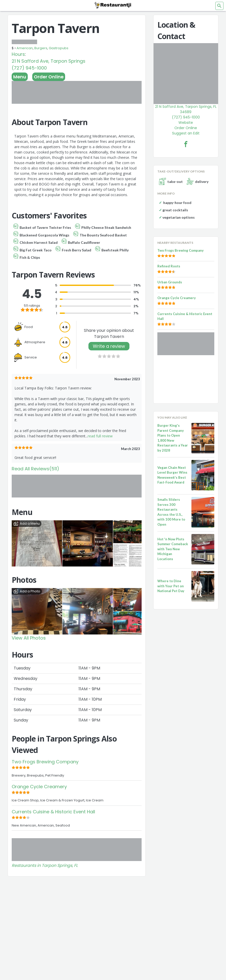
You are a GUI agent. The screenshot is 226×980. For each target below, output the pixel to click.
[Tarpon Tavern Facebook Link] (186, 144)
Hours (18, 54)
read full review (100, 436)
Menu (20, 77)
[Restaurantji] (113, 5)
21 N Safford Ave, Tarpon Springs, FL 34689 (186, 109)
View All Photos (29, 638)
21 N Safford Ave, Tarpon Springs (49, 61)
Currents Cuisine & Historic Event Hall (53, 812)
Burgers (41, 48)
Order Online (49, 77)
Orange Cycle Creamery (39, 787)
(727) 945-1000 (29, 68)
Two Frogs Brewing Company (45, 762)
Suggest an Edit (186, 133)
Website (186, 123)
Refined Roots (169, 266)
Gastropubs (59, 48)
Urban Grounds (170, 282)
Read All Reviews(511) (35, 469)
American (25, 48)
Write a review (109, 346)
